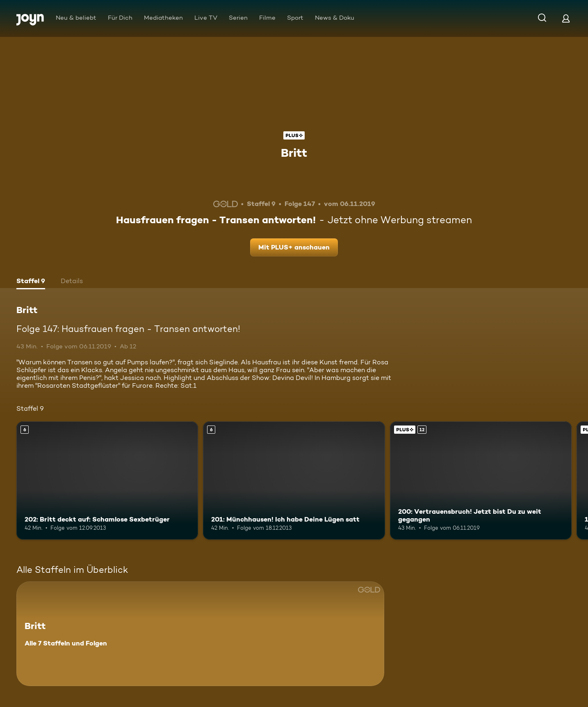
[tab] (31, 282)
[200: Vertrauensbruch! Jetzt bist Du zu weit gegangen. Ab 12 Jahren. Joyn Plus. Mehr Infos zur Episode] (481, 480)
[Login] (566, 18)
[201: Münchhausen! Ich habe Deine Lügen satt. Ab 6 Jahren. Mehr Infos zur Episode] (294, 480)
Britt (294, 153)
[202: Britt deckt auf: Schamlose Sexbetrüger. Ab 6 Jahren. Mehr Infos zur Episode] (107, 480)
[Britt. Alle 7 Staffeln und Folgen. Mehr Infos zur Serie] (200, 634)
